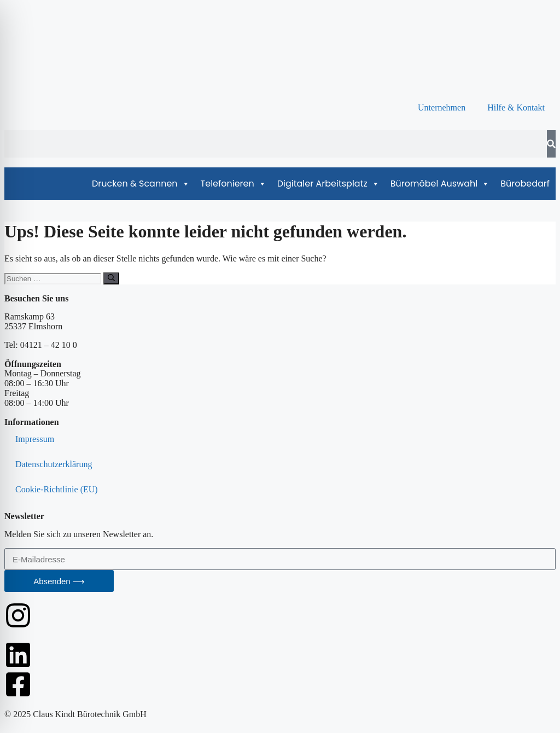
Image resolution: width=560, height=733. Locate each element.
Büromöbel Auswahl (440, 184)
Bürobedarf (525, 184)
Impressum (35, 439)
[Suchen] (111, 278)
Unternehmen (442, 107)
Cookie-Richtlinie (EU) (57, 489)
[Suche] (551, 144)
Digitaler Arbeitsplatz (328, 184)
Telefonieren (234, 184)
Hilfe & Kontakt (516, 107)
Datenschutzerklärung (54, 464)
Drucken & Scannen (141, 184)
